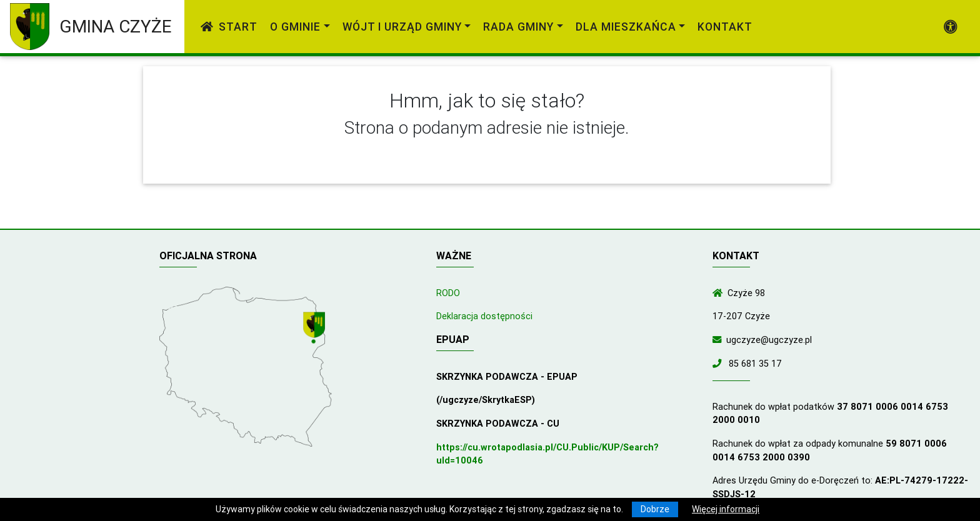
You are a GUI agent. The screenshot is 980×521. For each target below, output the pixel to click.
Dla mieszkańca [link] (626, 27)
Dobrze (655, 509)
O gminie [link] (295, 27)
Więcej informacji (726, 509)
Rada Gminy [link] (518, 27)
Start (229, 27)
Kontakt (725, 27)
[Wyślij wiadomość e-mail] (719, 340)
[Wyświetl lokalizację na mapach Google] (316, 329)
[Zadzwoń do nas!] (719, 364)
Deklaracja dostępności (484, 316)
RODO (448, 293)
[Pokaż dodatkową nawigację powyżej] (951, 27)
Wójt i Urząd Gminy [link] (402, 27)
